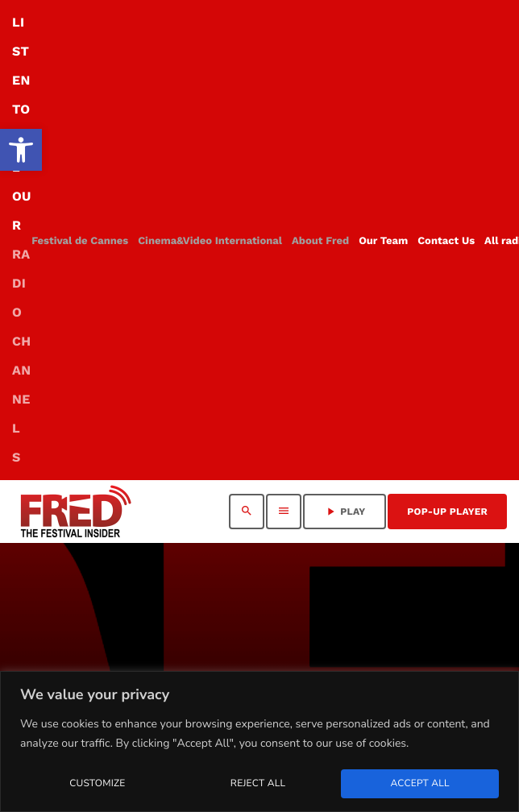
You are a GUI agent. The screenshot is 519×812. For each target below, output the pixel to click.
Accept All (419, 784)
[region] (259, 742)
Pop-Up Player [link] (447, 512)
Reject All (258, 784)
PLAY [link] (345, 512)
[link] (21, 150)
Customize (97, 784)
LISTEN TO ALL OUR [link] (22, 240)
